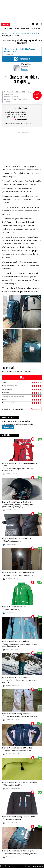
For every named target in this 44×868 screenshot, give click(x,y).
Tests (10, 33)
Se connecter (8, 427)
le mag (4, 29)
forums (17, 29)
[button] (37, 24)
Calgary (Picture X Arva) (11, 36)
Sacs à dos (17, 33)
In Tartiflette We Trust (34, 29)
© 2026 (28, 866)
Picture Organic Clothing (30, 33)
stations (10, 29)
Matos (5, 33)
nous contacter (38, 866)
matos (23, 29)
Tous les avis (36, 409)
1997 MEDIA (6, 866)
